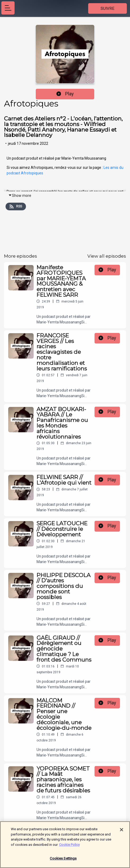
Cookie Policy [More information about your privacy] (69, 847)
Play (65, 94)
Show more (20, 196)
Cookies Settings (63, 861)
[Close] (122, 832)
